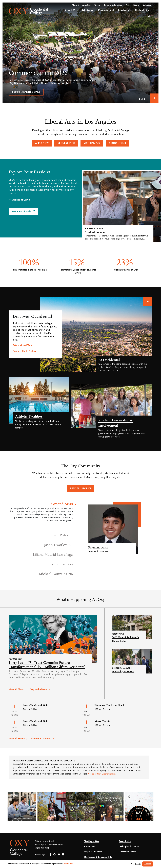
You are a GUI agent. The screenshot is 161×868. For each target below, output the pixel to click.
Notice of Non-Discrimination (102, 774)
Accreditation (125, 841)
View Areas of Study (22, 212)
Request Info (66, 143)
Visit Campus (92, 143)
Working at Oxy (92, 841)
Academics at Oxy (18, 200)
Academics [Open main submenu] (124, 10)
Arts (128, 5)
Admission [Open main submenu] (88, 10)
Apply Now (42, 143)
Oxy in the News (39, 690)
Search (149, 16)
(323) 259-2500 (42, 848)
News (136, 5)
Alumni (75, 5)
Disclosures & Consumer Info (98, 857)
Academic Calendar (41, 739)
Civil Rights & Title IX (129, 847)
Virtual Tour (117, 143)
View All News (16, 690)
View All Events (17, 739)
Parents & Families (113, 5)
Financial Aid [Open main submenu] (106, 10)
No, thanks (136, 864)
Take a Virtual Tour (22, 346)
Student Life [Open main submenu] (142, 10)
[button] (8, 53)
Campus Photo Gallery (24, 351)
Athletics (86, 5)
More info (69, 864)
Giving (97, 5)
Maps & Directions (93, 852)
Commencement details (26, 92)
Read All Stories (80, 489)
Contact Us (90, 847)
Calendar (147, 5)
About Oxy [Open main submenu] (71, 10)
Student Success (95, 232)
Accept (148, 864)
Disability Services (127, 852)
